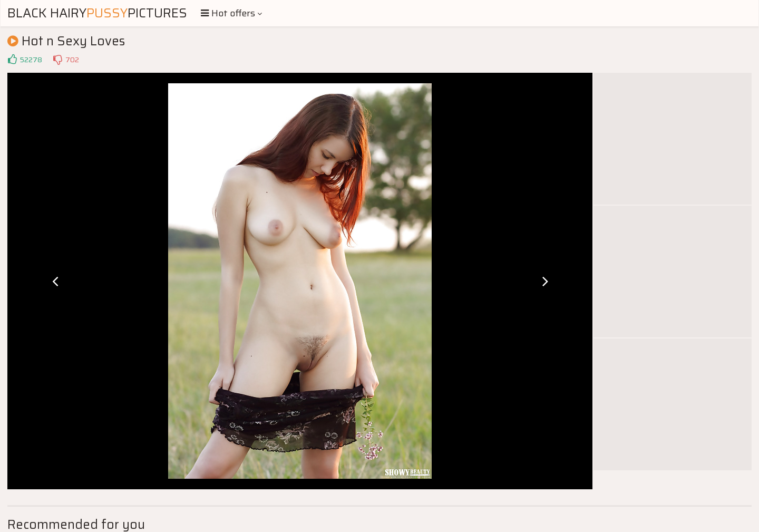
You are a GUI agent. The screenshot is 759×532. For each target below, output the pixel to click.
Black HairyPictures (97, 13)
